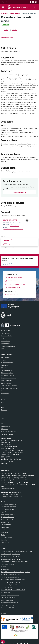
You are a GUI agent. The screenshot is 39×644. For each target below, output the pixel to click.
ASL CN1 (3, 567)
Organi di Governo (6, 333)
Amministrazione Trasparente (9, 504)
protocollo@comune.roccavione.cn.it (13, 229)
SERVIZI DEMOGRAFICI (10, 220)
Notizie (3, 402)
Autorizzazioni (5, 368)
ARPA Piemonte (5, 569)
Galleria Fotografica (6, 426)
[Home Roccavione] (17, 7)
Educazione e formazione (8, 375)
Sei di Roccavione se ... (7, 600)
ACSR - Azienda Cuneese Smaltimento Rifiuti (13, 580)
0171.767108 (7, 443)
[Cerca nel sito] (35, 7)
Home (2, 13)
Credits (3, 535)
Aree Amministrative (6, 336)
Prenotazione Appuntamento (9, 514)
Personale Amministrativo (8, 346)
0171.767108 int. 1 (14, 226)
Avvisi (3, 407)
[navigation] (3, 7)
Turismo (3, 391)
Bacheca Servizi (5, 522)
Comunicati (4, 410)
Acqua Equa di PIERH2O (7, 608)
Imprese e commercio (7, 381)
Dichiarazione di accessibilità (8, 507)
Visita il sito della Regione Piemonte (10, 554)
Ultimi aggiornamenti (6, 537)
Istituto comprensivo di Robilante (10, 603)
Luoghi (3, 421)
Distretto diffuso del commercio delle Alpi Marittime (14, 562)
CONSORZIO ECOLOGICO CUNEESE (11, 582)
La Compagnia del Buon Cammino (10, 595)
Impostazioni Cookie (6, 532)
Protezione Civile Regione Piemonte (10, 574)
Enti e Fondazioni (5, 344)
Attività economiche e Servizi (9, 431)
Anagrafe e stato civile (15, 13)
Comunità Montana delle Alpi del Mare (11, 559)
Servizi (7, 13)
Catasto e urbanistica (7, 370)
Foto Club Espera (5, 592)
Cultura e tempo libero (7, 373)
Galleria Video (5, 429)
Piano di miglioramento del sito (9, 509)
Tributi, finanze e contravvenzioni (10, 388)
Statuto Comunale (6, 525)
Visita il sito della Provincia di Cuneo (10, 556)
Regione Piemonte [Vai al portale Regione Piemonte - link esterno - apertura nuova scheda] (6, 2)
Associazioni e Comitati (7, 434)
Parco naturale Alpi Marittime (9, 564)
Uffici (2, 338)
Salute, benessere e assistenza (9, 386)
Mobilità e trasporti (6, 383)
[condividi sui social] (5, 30)
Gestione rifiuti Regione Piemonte (10, 585)
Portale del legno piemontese (9, 605)
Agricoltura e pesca (6, 357)
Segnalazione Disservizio (7, 517)
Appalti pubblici (5, 365)
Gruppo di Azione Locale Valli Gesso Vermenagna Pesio (15, 572)
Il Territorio (4, 424)
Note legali (4, 530)
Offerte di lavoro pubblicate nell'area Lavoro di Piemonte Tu (16, 551)
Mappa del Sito (5, 543)
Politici (3, 349)
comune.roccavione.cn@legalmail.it (14, 450)
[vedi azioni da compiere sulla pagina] (13, 30)
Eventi (3, 419)
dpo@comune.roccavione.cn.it (12, 494)
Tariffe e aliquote (5, 405)
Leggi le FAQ (4, 512)
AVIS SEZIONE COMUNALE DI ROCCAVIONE (13, 590)
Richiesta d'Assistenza (7, 519)
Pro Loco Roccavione (6, 587)
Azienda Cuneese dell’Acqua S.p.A (10, 577)
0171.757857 (7, 444)
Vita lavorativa (5, 393)
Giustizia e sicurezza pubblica (8, 378)
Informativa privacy (6, 527)
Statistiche (4, 540)
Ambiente (4, 360)
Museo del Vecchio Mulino (8, 598)
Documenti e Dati (6, 341)
